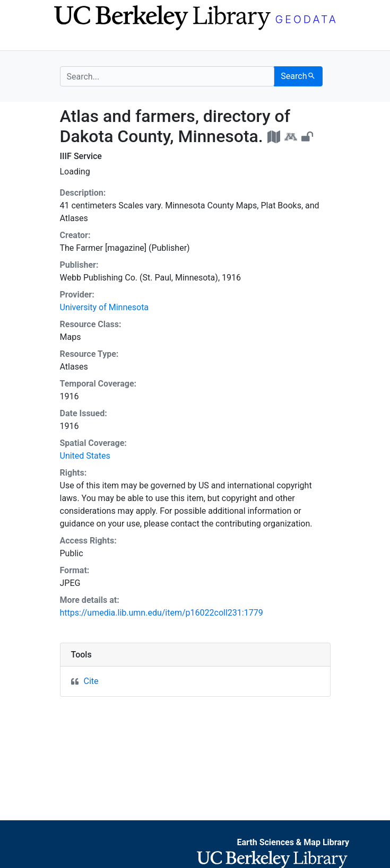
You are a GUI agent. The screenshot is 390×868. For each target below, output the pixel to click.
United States (85, 456)
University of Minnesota (105, 307)
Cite (91, 681)
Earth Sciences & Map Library (293, 842)
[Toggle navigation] (67, 41)
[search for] (167, 76)
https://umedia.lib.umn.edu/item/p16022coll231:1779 (162, 613)
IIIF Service (81, 156)
